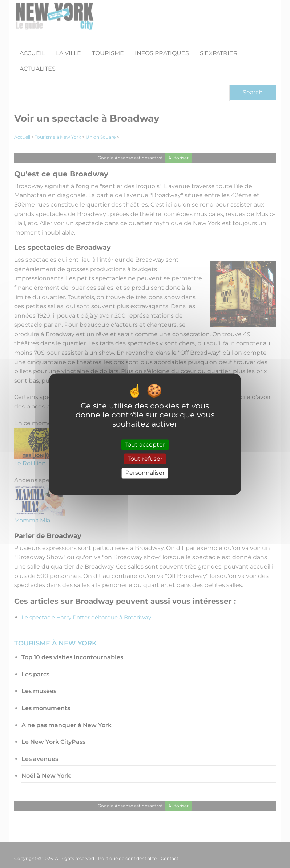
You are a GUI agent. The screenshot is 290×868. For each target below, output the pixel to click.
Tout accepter (145, 445)
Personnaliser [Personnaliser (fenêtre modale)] (145, 473)
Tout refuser (145, 459)
